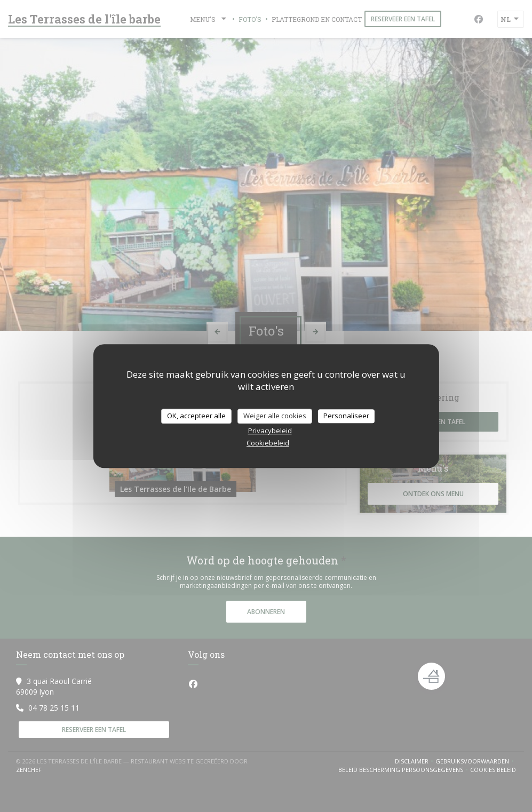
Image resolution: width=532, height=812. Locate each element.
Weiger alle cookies (275, 416)
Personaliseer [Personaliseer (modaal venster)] (346, 416)
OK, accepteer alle (196, 416)
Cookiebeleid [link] (268, 443)
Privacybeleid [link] (270, 431)
